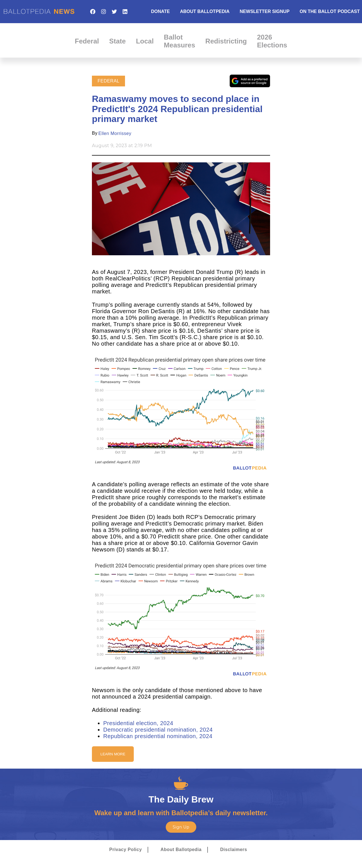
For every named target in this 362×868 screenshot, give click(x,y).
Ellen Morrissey (115, 133)
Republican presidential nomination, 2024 (158, 736)
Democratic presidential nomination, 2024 (158, 730)
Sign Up (181, 827)
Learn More (113, 754)
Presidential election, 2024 (138, 723)
